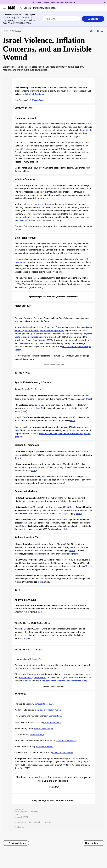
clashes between (40, 124)
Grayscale (36, 659)
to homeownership (44, 747)
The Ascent (36, 389)
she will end (56, 243)
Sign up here (37, 100)
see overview (21, 220)
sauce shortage (37, 735)
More (89, 399)
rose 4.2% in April (47, 185)
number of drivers (43, 204)
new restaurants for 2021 (42, 704)
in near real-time (54, 716)
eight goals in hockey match (48, 710)
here (27, 171)
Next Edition (93, 843)
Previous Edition (16, 843)
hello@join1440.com (35, 94)
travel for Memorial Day (67, 741)
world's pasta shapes (44, 728)
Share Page (97, 31)
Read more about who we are (62, 2)
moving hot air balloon (63, 753)
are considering (37, 155)
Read (39, 612)
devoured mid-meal (52, 722)
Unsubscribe (19, 827)
